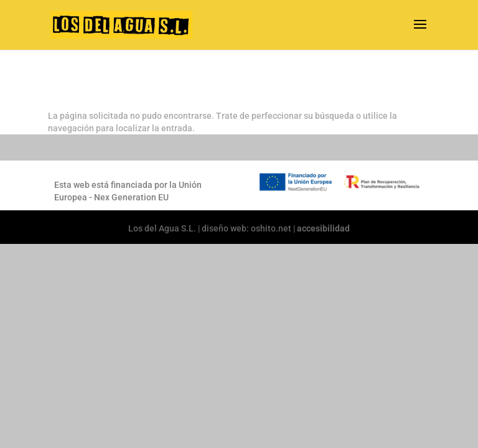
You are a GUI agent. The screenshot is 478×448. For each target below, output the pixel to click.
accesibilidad (323, 228)
